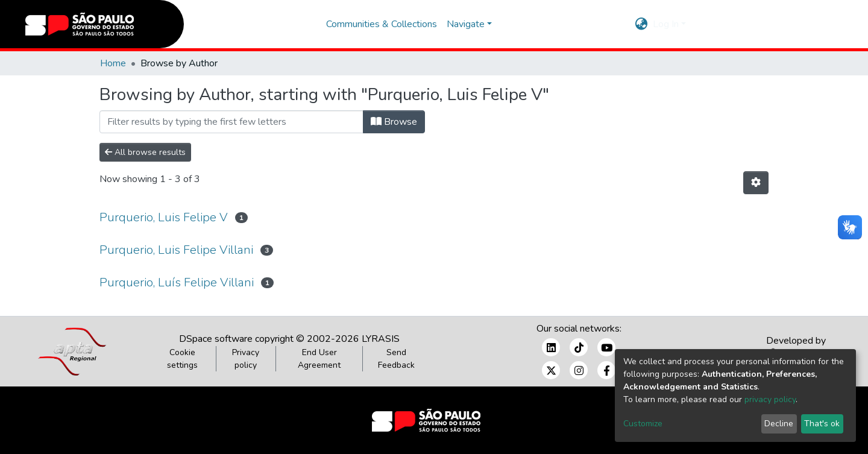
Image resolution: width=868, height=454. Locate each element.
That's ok (822, 424)
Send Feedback (396, 359)
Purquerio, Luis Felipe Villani (176, 250)
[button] (642, 24)
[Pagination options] (756, 183)
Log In (666, 24)
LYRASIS (381, 339)
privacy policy (770, 399)
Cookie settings (182, 359)
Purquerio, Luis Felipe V (164, 217)
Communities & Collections (382, 24)
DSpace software (216, 339)
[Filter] (231, 122)
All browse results (145, 152)
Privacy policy (246, 359)
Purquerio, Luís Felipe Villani (177, 282)
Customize (643, 424)
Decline (779, 424)
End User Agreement (319, 359)
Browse (394, 122)
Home (113, 63)
